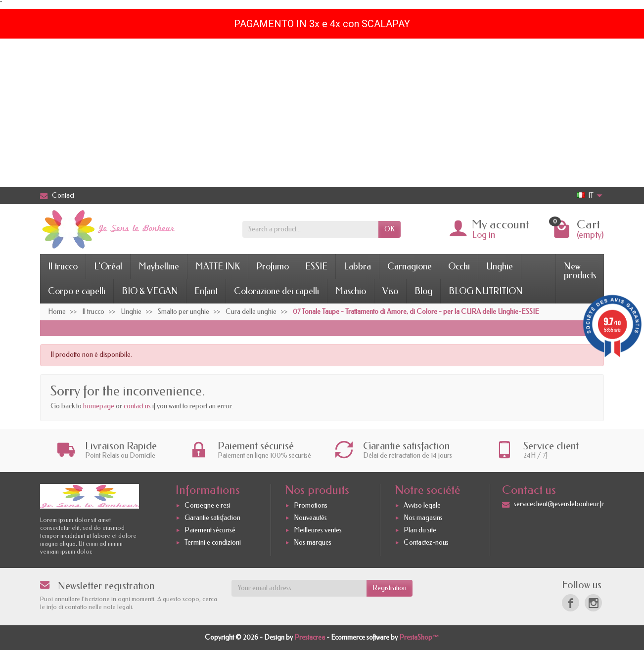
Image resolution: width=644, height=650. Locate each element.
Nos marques (313, 542)
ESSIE (316, 266)
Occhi (459, 266)
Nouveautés (310, 518)
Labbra (357, 266)
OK (390, 229)
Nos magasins (423, 518)
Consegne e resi (207, 505)
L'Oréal (108, 266)
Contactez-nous (426, 542)
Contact (57, 195)
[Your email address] (299, 588)
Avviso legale (422, 505)
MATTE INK (218, 266)
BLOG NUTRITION (486, 291)
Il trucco (63, 266)
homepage (99, 406)
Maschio (351, 291)
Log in (483, 235)
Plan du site (420, 530)
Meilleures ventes (318, 530)
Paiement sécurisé (210, 530)
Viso (390, 291)
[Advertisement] (322, 113)
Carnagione (410, 266)
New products (580, 271)
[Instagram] (593, 603)
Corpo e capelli (77, 291)
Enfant (206, 291)
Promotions (311, 505)
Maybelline (159, 266)
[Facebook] (571, 603)
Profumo (273, 266)
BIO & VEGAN (150, 291)
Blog (423, 291)
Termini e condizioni (213, 542)
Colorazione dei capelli (276, 291)
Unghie (500, 266)
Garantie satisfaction (212, 518)
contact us (137, 406)
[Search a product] (310, 229)
